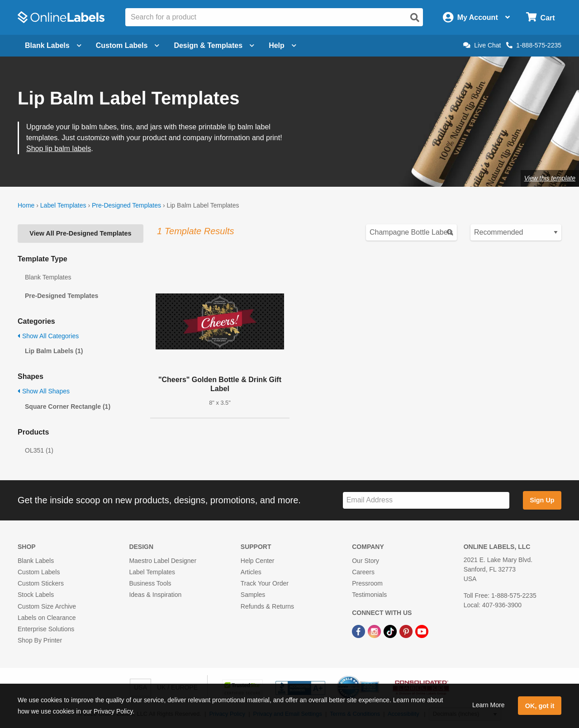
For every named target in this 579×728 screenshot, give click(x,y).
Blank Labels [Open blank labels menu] (53, 45)
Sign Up (542, 500)
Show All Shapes (44, 391)
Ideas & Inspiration (155, 595)
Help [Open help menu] (282, 45)
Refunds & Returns (267, 606)
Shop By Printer (40, 640)
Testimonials (369, 595)
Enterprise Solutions (46, 629)
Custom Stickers (41, 583)
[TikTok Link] (391, 631)
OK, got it (540, 706)
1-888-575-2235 (534, 45)
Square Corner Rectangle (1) (68, 407)
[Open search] (415, 18)
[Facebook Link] (359, 631)
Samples (253, 595)
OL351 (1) (39, 450)
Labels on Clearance (47, 618)
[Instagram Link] (375, 631)
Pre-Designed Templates (126, 205)
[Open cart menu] (540, 17)
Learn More (489, 705)
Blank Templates (48, 277)
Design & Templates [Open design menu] (214, 45)
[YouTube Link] (422, 631)
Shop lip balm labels (59, 149)
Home (26, 205)
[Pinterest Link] (407, 631)
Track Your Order (265, 583)
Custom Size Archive (47, 606)
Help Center (258, 561)
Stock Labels (36, 595)
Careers (363, 572)
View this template (550, 178)
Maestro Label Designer (163, 561)
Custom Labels (39, 572)
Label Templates (63, 205)
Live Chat (482, 45)
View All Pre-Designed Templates (80, 233)
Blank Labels (36, 561)
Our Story (365, 561)
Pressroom (367, 583)
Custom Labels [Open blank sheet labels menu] (128, 45)
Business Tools (150, 583)
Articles (251, 572)
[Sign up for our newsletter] (426, 500)
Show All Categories (48, 336)
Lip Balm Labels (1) (54, 351)
